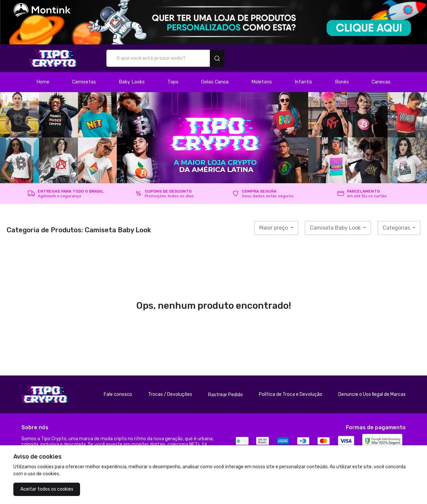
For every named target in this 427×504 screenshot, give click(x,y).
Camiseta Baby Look (336, 228)
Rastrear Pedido (226, 395)
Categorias (397, 228)
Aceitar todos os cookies (47, 489)
